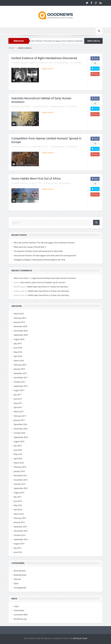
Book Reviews (20, 571)
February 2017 (20, 416)
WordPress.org (20, 619)
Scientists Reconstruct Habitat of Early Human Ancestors (41, 100)
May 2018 (18, 352)
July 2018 (17, 343)
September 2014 (21, 539)
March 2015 (19, 514)
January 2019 (19, 322)
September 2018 (21, 335)
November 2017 (21, 378)
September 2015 (21, 488)
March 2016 (19, 463)
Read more (48, 69)
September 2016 (21, 437)
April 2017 (18, 407)
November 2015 (21, 480)
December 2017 (20, 373)
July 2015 (17, 497)
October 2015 (20, 484)
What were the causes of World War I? (30, 247)
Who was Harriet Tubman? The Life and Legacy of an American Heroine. (57, 41)
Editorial (17, 579)
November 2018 (21, 331)
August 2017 (19, 390)
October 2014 (20, 535)
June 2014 (18, 552)
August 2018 (19, 339)
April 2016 (18, 459)
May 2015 (18, 505)
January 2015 (19, 522)
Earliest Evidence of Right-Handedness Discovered (44, 58)
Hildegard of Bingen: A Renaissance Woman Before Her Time (39, 260)
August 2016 (19, 441)
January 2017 (19, 420)
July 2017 (17, 395)
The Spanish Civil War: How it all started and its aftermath (38, 251)
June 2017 (18, 399)
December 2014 (20, 527)
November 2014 (21, 531)
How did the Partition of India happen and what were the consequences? (45, 255)
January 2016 (19, 471)
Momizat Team (80, 638)
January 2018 (19, 369)
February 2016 (20, 467)
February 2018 (20, 365)
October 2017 (20, 382)
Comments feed (21, 615)
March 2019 (19, 314)
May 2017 (18, 403)
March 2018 (19, 361)
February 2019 (20, 318)
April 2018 (18, 356)
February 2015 (20, 518)
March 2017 (19, 412)
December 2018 (20, 326)
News (16, 583)
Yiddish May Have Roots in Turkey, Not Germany (47, 287)
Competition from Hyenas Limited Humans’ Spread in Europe (46, 140)
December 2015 (20, 475)
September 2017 (21, 386)
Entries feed (19, 610)
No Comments (76, 63)
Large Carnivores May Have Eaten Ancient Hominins (54, 278)
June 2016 (18, 450)
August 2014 (19, 544)
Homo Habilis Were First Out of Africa (36, 179)
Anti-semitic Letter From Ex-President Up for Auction (43, 282)
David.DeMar (26, 106)
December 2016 (20, 424)
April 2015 (18, 510)
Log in (16, 606)
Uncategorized (20, 588)
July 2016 (17, 446)
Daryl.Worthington (28, 63)
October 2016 (20, 433)
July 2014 (17, 548)
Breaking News (63, 63)
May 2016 (18, 454)
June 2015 (18, 501)
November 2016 (21, 429)
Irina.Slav (24, 147)
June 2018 (18, 348)
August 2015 (19, 493)
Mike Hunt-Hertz (21, 278)
